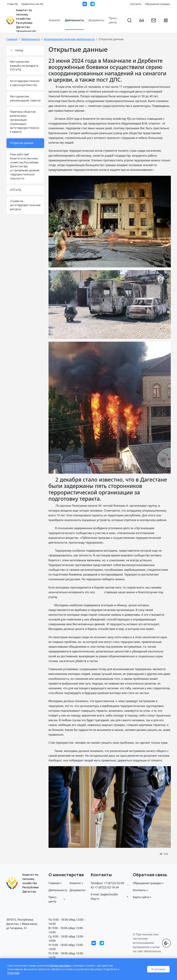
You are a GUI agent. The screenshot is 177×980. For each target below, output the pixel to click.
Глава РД (12, 4)
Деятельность (74, 20)
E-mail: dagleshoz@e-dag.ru (110, 896)
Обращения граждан (157, 4)
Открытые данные (22, 143)
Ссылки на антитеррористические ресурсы (25, 205)
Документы (96, 20)
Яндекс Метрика (60, 966)
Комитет (54, 20)
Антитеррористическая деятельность (69, 39)
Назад (17, 50)
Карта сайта (142, 897)
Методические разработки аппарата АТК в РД (24, 66)
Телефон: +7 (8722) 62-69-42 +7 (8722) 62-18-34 (110, 885)
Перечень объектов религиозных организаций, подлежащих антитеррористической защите (25, 122)
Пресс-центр (113, 20)
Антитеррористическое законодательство (25, 83)
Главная (12, 39)
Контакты (136, 4)
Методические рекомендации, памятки (25, 98)
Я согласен (158, 969)
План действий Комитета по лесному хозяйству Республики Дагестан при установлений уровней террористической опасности (25, 166)
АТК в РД (16, 190)
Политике (13, 973)
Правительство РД (32, 4)
